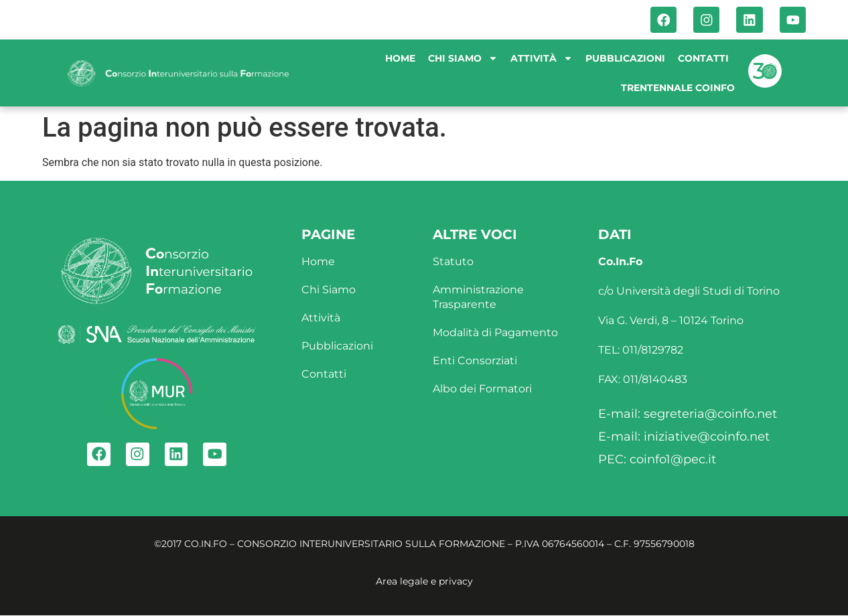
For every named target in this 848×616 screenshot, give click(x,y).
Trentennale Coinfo (678, 88)
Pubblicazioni (625, 59)
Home (400, 59)
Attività (542, 59)
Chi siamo (463, 59)
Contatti (703, 59)
